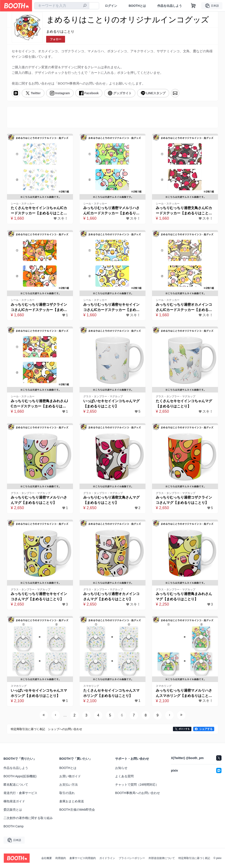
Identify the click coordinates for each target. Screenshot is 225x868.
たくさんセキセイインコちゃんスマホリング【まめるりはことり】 (111, 693)
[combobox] (62, 6)
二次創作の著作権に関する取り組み (28, 818)
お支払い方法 (69, 785)
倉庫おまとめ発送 (72, 801)
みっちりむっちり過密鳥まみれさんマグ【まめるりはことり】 (184, 596)
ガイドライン (107, 858)
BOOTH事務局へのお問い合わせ (138, 793)
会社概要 (47, 858)
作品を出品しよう (170, 6)
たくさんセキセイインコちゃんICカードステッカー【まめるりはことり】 (39, 211)
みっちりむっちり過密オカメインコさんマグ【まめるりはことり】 (111, 596)
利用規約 (61, 858)
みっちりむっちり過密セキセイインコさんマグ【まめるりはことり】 (39, 596)
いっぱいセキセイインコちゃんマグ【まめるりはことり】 (111, 404)
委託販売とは (13, 810)
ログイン (111, 6)
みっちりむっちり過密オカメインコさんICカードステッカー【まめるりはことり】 (184, 308)
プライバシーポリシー (132, 858)
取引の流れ (67, 793)
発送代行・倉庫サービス (20, 793)
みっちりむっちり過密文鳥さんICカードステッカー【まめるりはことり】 (184, 211)
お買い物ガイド (70, 776)
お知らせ (121, 768)
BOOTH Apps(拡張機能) (20, 776)
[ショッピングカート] (193, 6)
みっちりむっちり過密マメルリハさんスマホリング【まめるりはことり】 (184, 693)
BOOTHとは (137, 6)
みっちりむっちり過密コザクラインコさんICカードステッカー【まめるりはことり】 (39, 308)
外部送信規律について (162, 858)
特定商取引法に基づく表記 (194, 858)
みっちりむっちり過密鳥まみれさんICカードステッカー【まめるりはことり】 (39, 404)
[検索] (85, 6)
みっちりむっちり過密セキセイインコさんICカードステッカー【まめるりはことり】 (111, 308)
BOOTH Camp (14, 826)
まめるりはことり (60, 32)
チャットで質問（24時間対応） (137, 785)
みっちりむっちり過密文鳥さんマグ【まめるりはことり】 (111, 500)
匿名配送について (16, 785)
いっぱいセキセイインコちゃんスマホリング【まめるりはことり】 (39, 693)
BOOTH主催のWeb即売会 (77, 810)
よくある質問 (124, 776)
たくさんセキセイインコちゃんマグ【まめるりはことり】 (184, 404)
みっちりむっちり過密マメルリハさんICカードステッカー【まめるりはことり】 (111, 211)
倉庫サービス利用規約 (83, 858)
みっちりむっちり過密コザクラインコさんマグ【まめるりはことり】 (184, 500)
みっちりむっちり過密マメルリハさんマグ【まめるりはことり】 (39, 500)
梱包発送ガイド (14, 801)
